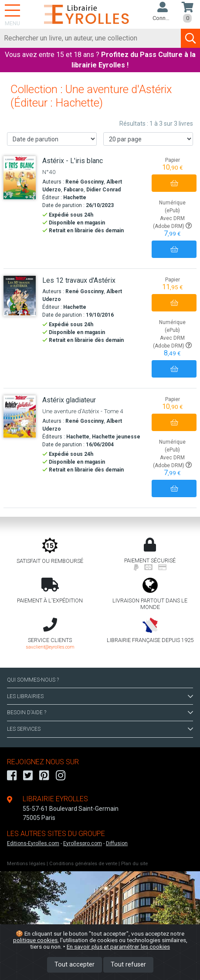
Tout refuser (128, 965)
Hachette (75, 197)
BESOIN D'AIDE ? (100, 712)
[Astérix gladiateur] (20, 416)
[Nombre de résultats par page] (148, 139)
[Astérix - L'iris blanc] (20, 177)
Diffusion (117, 843)
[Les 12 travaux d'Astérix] (20, 296)
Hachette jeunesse (116, 437)
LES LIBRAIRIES (100, 696)
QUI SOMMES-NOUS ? (33, 680)
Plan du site (134, 864)
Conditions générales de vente (83, 864)
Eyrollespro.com (83, 843)
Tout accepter (75, 965)
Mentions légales (26, 864)
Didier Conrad (103, 190)
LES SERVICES (100, 729)
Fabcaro (74, 190)
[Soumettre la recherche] (190, 38)
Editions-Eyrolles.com (33, 843)
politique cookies (35, 940)
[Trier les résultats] (52, 139)
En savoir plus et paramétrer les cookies (118, 947)
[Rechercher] (91, 38)
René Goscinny (85, 182)
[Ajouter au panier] (174, 183)
